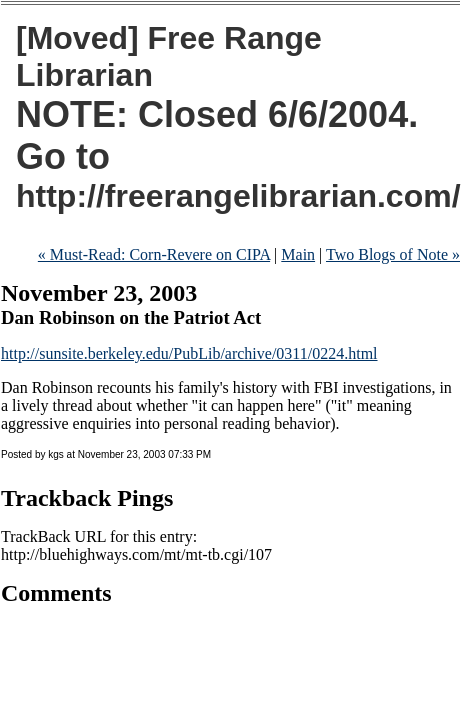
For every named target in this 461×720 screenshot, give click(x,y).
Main (298, 254)
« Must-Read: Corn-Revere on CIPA (154, 254)
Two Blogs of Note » (393, 254)
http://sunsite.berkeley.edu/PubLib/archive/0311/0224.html (189, 353)
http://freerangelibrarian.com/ (238, 196)
